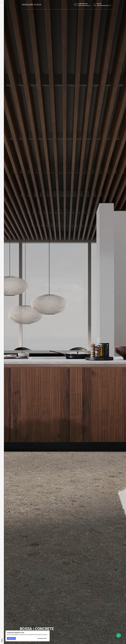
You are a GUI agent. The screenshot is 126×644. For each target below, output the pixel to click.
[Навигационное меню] (2, 2)
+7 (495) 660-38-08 (82, 4)
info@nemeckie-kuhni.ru (84, 5)
